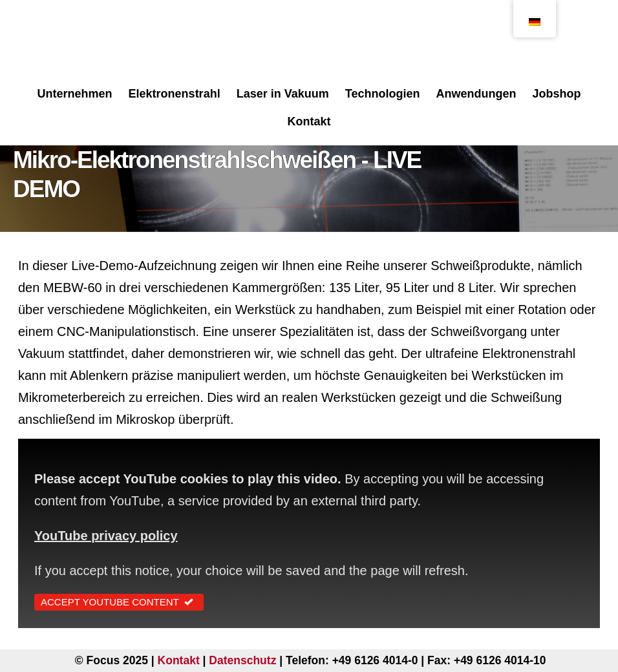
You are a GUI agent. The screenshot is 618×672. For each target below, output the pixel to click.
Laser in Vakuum (283, 94)
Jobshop (556, 94)
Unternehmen (75, 94)
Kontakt (309, 121)
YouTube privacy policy (106, 536)
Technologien (383, 94)
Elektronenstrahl (175, 94)
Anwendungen (476, 94)
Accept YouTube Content (119, 602)
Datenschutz (242, 660)
